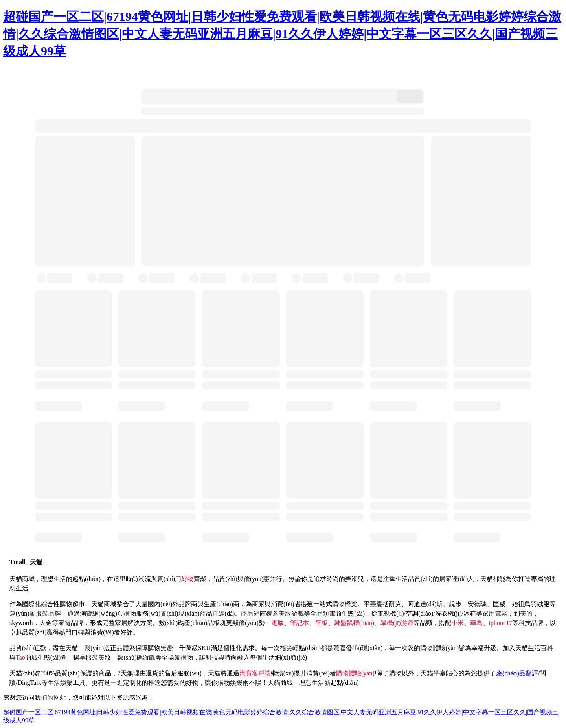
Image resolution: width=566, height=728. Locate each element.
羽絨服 (540, 604)
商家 (258, 604)
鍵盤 (340, 623)
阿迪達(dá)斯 (425, 604)
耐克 (395, 604)
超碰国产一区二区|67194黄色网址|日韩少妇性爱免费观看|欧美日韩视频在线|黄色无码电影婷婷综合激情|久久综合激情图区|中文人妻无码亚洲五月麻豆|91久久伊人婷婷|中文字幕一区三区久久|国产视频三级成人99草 (282, 34)
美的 (526, 613)
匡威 (499, 604)
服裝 (42, 613)
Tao (20, 657)
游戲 (298, 613)
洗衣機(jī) (448, 613)
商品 (105, 673)
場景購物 (180, 657)
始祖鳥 (521, 604)
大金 (46, 623)
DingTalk (29, 683)
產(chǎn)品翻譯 (517, 673)
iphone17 (501, 623)
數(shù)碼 (130, 657)
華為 (476, 623)
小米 (458, 623)
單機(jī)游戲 (397, 623)
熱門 (65, 632)
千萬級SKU (195, 648)
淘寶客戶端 (255, 673)
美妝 (285, 613)
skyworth (21, 623)
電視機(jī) (391, 613)
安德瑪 (477, 604)
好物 (187, 579)
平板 (322, 623)
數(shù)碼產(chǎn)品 (186, 623)
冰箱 (470, 613)
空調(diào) (419, 613)
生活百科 (540, 648)
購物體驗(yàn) (355, 673)
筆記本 (300, 623)
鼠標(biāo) (360, 623)
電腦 (277, 623)
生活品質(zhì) (414, 579)
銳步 (455, 604)
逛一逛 (114, 683)
